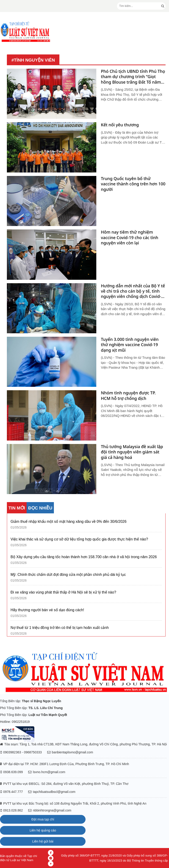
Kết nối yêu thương (120, 125)
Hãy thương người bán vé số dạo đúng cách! (47, 610)
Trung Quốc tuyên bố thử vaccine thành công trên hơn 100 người (133, 184)
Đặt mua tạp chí (43, 819)
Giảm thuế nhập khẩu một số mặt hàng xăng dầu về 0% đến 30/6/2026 (69, 522)
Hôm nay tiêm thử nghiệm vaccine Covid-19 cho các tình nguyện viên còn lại (130, 237)
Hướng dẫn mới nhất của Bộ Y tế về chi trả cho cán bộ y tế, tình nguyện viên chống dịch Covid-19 (133, 291)
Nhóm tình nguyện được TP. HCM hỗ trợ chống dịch (128, 396)
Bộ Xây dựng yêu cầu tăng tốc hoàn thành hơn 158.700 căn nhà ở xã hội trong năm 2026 (84, 557)
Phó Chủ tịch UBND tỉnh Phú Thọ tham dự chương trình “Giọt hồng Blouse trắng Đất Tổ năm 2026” (133, 77)
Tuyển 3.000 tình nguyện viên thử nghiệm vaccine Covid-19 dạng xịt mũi (130, 345)
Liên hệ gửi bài (43, 841)
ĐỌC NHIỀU (40, 508)
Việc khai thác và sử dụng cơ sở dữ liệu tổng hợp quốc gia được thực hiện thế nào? (79, 539)
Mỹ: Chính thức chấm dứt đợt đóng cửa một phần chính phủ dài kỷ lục (68, 575)
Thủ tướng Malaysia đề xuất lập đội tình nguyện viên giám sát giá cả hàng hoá (132, 452)
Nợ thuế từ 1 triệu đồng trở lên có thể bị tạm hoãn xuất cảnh (60, 628)
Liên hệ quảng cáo (43, 830)
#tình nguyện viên (33, 60)
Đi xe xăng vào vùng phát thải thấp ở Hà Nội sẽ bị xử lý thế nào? (63, 592)
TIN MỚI (17, 508)
